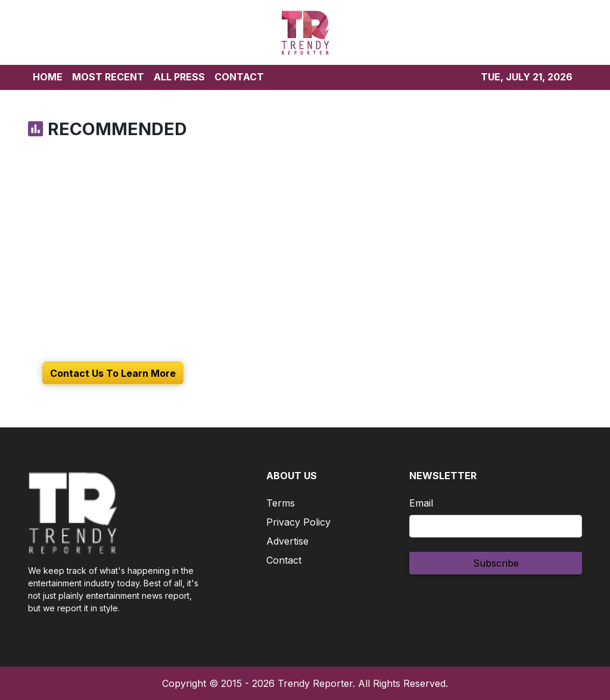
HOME (48, 77)
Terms (281, 503)
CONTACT (239, 77)
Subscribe (496, 563)
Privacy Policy (298, 522)
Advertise (287, 541)
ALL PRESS (179, 77)
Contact (284, 560)
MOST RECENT (108, 77)
